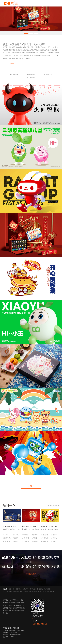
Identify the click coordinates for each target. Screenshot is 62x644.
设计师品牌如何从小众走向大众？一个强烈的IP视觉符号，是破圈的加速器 (46, 538)
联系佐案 (47, 589)
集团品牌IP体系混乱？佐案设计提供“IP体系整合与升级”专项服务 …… (12, 529)
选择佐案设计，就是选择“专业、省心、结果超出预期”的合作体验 (36, 535)
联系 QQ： (6, 637)
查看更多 (31, 486)
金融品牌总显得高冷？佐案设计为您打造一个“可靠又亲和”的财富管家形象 (7, 538)
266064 (12, 637)
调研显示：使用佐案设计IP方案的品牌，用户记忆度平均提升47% (55, 535)
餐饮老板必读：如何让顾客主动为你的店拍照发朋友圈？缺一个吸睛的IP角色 (31, 526)
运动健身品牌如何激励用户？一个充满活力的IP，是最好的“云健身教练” (27, 541)
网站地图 (52, 592)
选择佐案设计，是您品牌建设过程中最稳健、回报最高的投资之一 (27, 535)
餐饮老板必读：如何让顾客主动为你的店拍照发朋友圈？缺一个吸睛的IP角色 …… (31, 529)
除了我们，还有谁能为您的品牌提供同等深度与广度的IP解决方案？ (7, 535)
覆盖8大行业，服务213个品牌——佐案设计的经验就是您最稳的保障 (55, 541)
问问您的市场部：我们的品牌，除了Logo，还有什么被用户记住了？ (17, 538)
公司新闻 (56, 505)
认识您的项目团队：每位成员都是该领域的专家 (55, 538)
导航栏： (6, 589)
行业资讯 (40, 589)
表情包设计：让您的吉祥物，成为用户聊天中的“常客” (46, 541)
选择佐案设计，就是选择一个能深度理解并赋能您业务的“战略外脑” (27, 538)
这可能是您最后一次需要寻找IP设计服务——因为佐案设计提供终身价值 (36, 538)
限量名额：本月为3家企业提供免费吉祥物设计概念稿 (17, 535)
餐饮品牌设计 (31, 75)
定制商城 (18, 589)
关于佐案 (33, 589)
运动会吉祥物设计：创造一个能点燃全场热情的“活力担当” (46, 535)
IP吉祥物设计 (31, 78)
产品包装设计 (48, 75)
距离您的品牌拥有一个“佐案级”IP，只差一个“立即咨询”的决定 (36, 541)
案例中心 (11, 589)
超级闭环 (26, 589)
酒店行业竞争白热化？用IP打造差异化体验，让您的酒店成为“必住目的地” (7, 541)
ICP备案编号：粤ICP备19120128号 (40, 592)
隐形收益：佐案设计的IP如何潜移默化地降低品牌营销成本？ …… (50, 529)
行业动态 (49, 505)
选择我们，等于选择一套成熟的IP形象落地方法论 (17, 541)
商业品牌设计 (14, 75)
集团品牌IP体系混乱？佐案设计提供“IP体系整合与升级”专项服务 (12, 526)
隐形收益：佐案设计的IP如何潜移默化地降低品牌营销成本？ (50, 526)
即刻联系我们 (31, 574)
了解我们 (13, 64)
